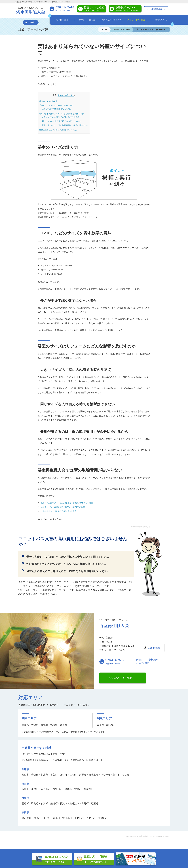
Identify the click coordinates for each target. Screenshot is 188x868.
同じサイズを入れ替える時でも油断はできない (61, 121)
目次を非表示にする (66, 95)
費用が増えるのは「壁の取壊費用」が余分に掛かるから (65, 125)
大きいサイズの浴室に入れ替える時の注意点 (60, 117)
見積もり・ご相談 (94, 9)
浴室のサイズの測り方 (48, 101)
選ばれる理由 (62, 20)
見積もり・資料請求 (147, 661)
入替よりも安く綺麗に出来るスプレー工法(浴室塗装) (63, 507)
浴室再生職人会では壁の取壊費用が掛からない (59, 130)
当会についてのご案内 (121, 678)
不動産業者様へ (157, 9)
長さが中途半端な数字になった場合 (57, 109)
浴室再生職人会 (145, 836)
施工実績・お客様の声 (112, 20)
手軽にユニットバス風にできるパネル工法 (59, 511)
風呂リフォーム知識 (136, 20)
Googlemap (154, 648)
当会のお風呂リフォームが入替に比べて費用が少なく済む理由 (67, 503)
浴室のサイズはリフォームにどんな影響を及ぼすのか (61, 114)
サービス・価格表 (87, 20)
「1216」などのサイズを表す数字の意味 (56, 105)
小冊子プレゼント (127, 9)
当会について (161, 20)
